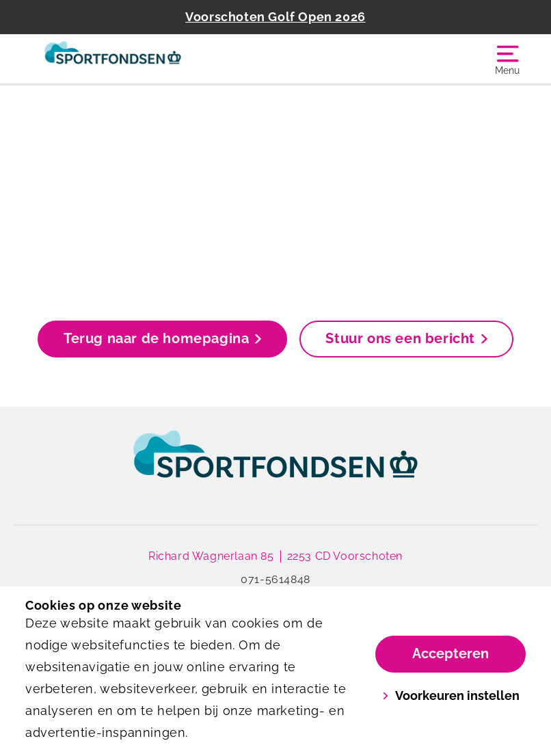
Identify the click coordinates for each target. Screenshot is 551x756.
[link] (275, 467)
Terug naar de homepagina (162, 338)
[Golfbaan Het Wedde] (150, 59)
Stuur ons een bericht (406, 338)
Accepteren (451, 653)
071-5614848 (275, 579)
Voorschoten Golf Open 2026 (275, 17)
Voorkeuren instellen (451, 696)
